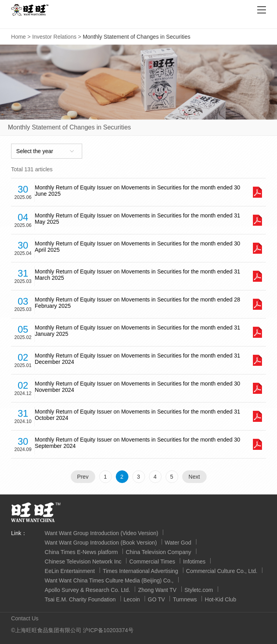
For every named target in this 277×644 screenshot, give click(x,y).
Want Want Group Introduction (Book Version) (101, 543)
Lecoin (132, 599)
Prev (83, 477)
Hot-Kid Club (220, 599)
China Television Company (158, 552)
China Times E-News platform (81, 552)
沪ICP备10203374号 (108, 630)
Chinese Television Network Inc (83, 562)
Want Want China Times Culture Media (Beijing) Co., (109, 580)
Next (194, 477)
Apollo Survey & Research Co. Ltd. (87, 590)
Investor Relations (54, 37)
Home (18, 37)
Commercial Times (152, 562)
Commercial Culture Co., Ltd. (222, 571)
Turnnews (185, 599)
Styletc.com (199, 590)
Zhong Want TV (157, 590)
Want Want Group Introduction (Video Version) (101, 533)
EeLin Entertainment (70, 571)
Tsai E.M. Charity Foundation (80, 599)
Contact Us (25, 618)
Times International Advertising (140, 571)
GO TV (156, 599)
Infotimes (194, 562)
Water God (178, 543)
